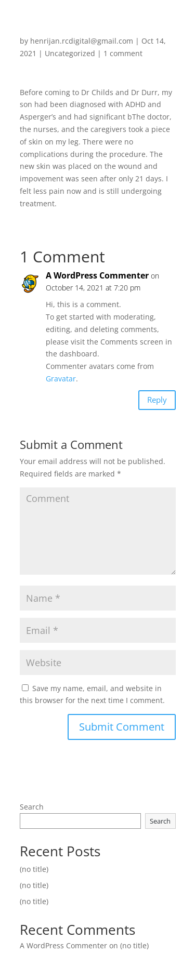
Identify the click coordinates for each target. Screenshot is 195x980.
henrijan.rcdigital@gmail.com (82, 41)
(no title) (34, 869)
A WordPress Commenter (97, 275)
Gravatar (61, 379)
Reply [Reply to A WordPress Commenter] (157, 400)
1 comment (123, 53)
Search (32, 807)
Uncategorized (70, 53)
